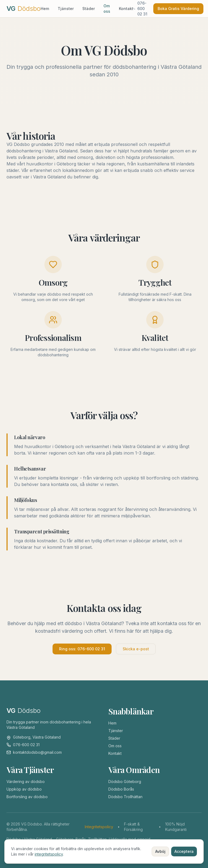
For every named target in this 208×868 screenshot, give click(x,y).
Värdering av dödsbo (26, 781)
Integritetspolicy (99, 827)
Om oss (107, 9)
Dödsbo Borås (121, 789)
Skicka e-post (136, 649)
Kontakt (126, 9)
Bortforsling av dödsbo (27, 797)
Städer (89, 9)
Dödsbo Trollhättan (125, 797)
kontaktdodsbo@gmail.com (37, 752)
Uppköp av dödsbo (24, 789)
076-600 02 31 (26, 745)
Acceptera (184, 851)
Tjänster (66, 9)
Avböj (160, 851)
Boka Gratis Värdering (178, 9)
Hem (45, 9)
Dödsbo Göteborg (125, 781)
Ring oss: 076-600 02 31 (82, 649)
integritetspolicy (49, 854)
